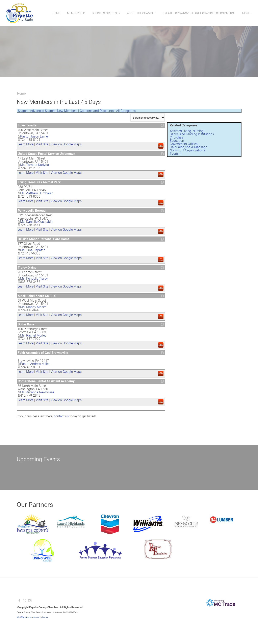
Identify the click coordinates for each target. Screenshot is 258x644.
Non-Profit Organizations (187, 150)
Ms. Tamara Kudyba (33, 165)
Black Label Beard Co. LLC (37, 296)
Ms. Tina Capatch (31, 250)
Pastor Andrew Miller (34, 364)
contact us (61, 416)
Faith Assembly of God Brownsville (43, 353)
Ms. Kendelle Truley (33, 279)
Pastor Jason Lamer (33, 136)
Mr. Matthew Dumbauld (35, 193)
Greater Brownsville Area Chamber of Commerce (199, 13)
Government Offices (184, 144)
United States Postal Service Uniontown (46, 154)
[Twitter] (25, 601)
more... (247, 13)
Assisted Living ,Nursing (187, 131)
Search (23, 111)
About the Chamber (141, 13)
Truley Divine (27, 267)
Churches (176, 137)
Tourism (176, 154)
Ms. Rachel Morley (32, 335)
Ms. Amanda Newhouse (36, 392)
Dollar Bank (26, 324)
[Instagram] (30, 601)
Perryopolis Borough (33, 211)
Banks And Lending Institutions (192, 134)
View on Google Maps (66, 144)
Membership (76, 13)
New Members (67, 111)
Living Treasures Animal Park (39, 182)
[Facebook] (19, 601)
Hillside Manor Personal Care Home (44, 239)
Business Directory (106, 13)
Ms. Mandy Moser (32, 307)
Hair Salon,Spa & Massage (188, 147)
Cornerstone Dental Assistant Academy (46, 381)
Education (177, 141)
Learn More (25, 144)
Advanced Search (42, 111)
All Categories (126, 111)
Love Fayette (27, 125)
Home (56, 13)
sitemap (45, 617)
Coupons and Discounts (97, 111)
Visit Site (42, 144)
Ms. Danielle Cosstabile (35, 222)
